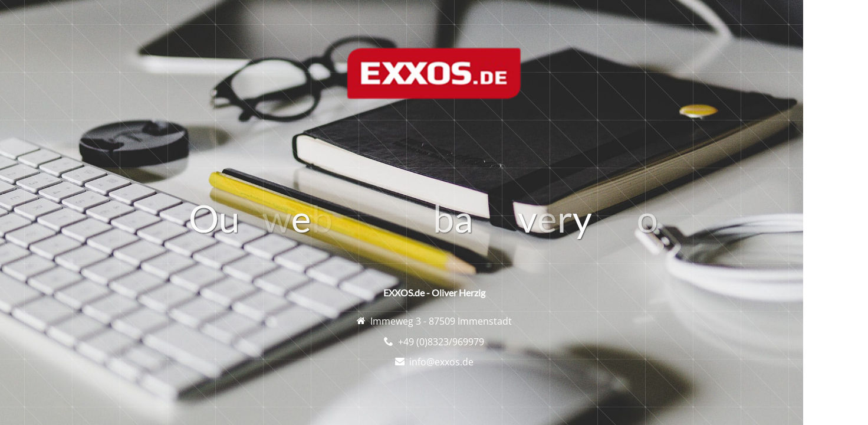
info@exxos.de (441, 362)
